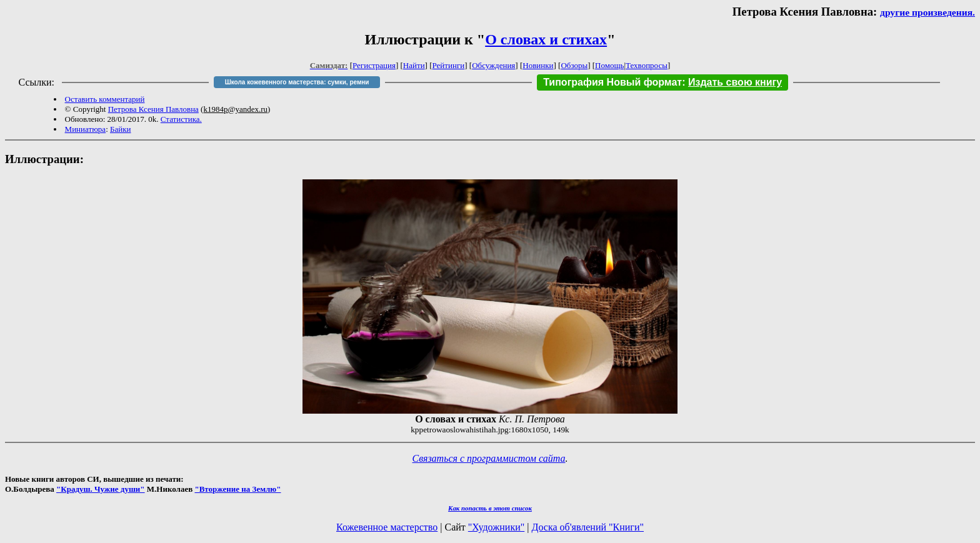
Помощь (609, 65)
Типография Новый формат (612, 82)
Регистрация (374, 65)
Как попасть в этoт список (490, 508)
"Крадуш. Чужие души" (101, 489)
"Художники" (496, 527)
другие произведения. (927, 12)
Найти (414, 65)
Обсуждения (493, 65)
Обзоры (574, 65)
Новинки (538, 65)
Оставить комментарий (105, 99)
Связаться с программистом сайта (489, 458)
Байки (120, 129)
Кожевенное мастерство (387, 527)
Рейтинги (449, 65)
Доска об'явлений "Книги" (587, 527)
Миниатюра (86, 129)
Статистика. (181, 119)
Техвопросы (647, 65)
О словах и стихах (546, 39)
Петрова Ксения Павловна (153, 109)
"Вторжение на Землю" (237, 489)
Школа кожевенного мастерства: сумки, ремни (297, 82)
